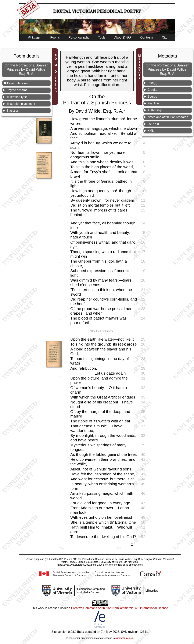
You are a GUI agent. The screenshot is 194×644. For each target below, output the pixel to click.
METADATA (140, 67)
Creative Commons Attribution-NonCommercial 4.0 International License (119, 608)
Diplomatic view (18, 83)
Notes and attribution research (168, 117)
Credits (152, 90)
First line (153, 103)
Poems (55, 37)
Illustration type (17, 97)
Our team (147, 37)
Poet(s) (153, 83)
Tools (102, 37)
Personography (79, 37)
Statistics (13, 111)
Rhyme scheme (17, 90)
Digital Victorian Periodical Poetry (97, 11)
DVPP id (153, 124)
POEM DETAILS (56, 73)
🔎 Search (34, 38)
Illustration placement (21, 104)
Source (152, 97)
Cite (165, 37)
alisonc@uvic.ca (124, 638)
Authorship (155, 110)
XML (151, 131)
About (123, 37)
